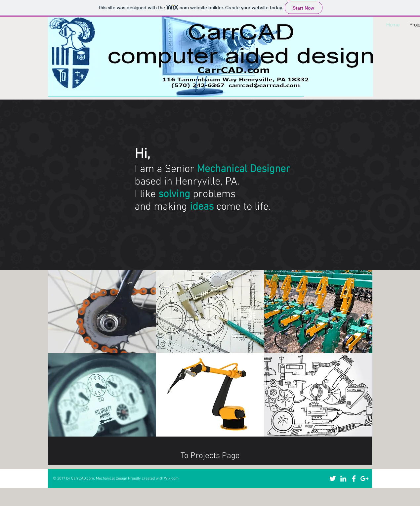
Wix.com (171, 479)
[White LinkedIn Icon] (343, 479)
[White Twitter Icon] (333, 479)
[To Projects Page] (210, 456)
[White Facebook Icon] (354, 479)
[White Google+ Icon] (364, 479)
